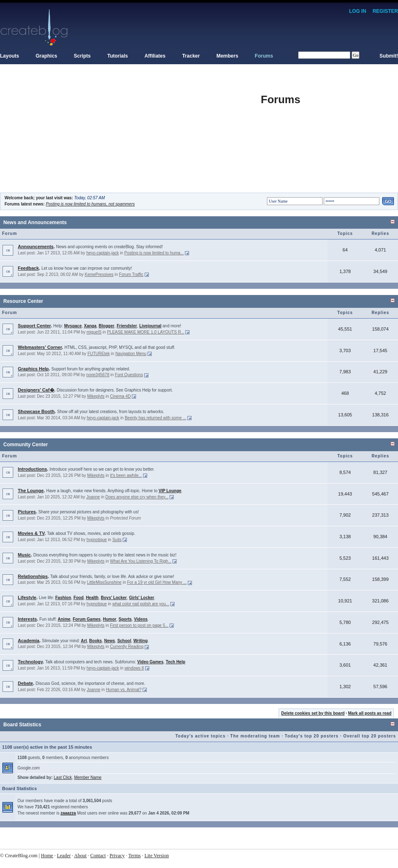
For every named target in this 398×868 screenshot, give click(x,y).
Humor (109, 619)
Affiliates (155, 56)
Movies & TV (31, 533)
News (109, 641)
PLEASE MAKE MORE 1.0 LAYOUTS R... (146, 332)
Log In (358, 11)
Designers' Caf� (36, 390)
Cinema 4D (120, 396)
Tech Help (176, 662)
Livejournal (150, 326)
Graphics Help (33, 369)
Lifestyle (27, 597)
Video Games (150, 662)
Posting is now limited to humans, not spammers (90, 204)
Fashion (63, 598)
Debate (25, 683)
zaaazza (68, 813)
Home (47, 856)
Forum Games (86, 619)
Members (227, 56)
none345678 (98, 375)
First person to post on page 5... (139, 625)
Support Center (34, 326)
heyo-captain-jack (102, 253)
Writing (141, 641)
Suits (117, 540)
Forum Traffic (131, 274)
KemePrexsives (99, 274)
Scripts (82, 56)
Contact (98, 856)
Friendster (127, 326)
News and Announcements (35, 222)
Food (78, 598)
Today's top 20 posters (312, 736)
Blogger (107, 326)
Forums (264, 56)
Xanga (90, 326)
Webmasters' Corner (40, 347)
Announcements (36, 247)
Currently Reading (127, 647)
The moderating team (255, 736)
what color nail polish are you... (141, 604)
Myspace (73, 326)
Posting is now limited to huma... (154, 253)
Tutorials (118, 56)
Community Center (25, 445)
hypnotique (97, 540)
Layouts (10, 56)
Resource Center (23, 301)
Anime (64, 619)
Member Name (88, 777)
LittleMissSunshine (104, 582)
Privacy (117, 856)
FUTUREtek (99, 354)
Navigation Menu (131, 354)
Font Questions (129, 375)
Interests (27, 619)
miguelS (94, 332)
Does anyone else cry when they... (137, 497)
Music (24, 555)
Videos (141, 619)
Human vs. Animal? (124, 690)
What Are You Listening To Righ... (141, 561)
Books (96, 641)
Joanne (93, 497)
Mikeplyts (96, 396)
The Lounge (31, 491)
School (124, 641)
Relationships (33, 576)
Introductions (32, 469)
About (80, 856)
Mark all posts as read (370, 713)
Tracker (191, 56)
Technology (30, 662)
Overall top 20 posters (370, 736)
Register (385, 11)
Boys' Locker (114, 598)
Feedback (28, 268)
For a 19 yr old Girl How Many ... (157, 582)
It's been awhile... (126, 475)
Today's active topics (200, 736)
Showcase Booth (36, 411)
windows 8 (134, 668)
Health (92, 598)
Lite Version (157, 856)
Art (84, 641)
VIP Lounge (170, 491)
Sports (125, 619)
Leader (64, 856)
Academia (29, 641)
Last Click (63, 777)
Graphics (46, 56)
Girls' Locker (142, 598)
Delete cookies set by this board (313, 713)
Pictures (27, 512)
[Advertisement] (130, 135)
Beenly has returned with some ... (155, 418)
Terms (135, 856)
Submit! (389, 56)
